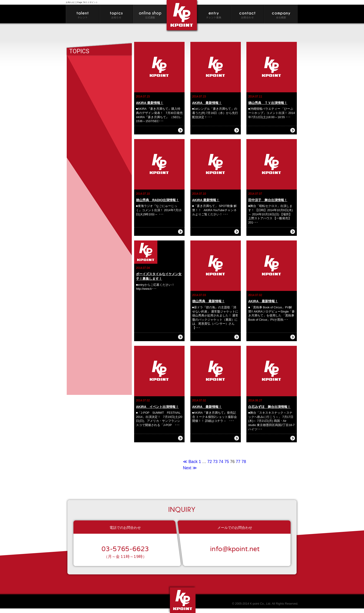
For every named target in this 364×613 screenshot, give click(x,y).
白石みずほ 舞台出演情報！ (269, 407)
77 (238, 462)
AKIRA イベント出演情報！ (157, 407)
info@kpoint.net (235, 549)
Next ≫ (190, 468)
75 (227, 462)
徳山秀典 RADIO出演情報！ (157, 200)
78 (244, 462)
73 (215, 462)
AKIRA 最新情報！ (150, 103)
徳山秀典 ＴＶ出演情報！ (268, 103)
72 (210, 462)
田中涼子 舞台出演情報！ (268, 200)
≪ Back (191, 462)
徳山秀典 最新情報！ (208, 301)
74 (221, 462)
